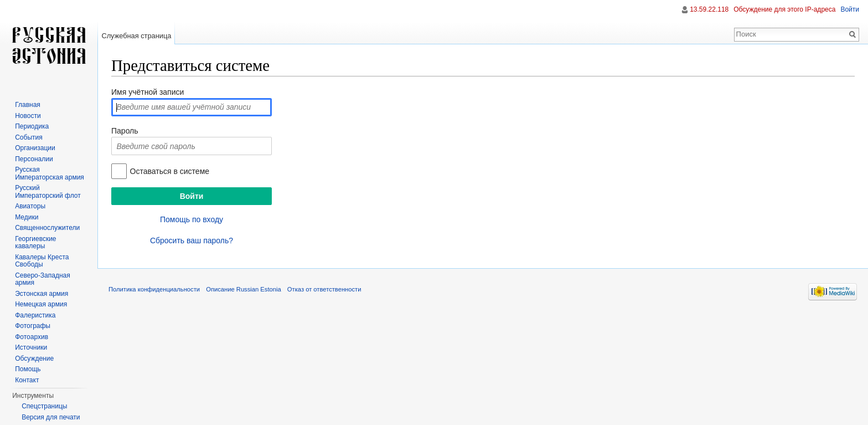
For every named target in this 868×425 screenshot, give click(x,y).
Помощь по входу (192, 219)
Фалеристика (35, 315)
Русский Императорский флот (48, 192)
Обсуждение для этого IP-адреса (784, 9)
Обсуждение (34, 359)
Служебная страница (136, 36)
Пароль (125, 131)
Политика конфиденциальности (154, 289)
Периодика (32, 126)
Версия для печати (51, 417)
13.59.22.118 (709, 9)
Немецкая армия (41, 304)
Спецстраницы (44, 406)
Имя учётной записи (148, 92)
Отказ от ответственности (324, 289)
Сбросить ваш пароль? (192, 240)
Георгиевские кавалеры (35, 243)
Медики (27, 217)
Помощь (28, 369)
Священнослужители (47, 228)
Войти (850, 9)
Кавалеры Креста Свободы (42, 261)
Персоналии (34, 159)
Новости (28, 116)
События (29, 137)
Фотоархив (32, 337)
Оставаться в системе (170, 171)
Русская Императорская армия (50, 173)
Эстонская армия (42, 294)
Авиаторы (30, 206)
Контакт (27, 380)
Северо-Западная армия (43, 279)
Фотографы (33, 326)
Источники (31, 347)
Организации (35, 148)
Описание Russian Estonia (243, 289)
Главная (28, 105)
